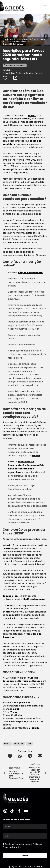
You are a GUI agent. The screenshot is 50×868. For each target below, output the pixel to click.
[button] (10, 756)
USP (28, 119)
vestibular (19, 743)
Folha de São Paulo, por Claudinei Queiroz (22, 73)
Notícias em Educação (15, 65)
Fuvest (32, 116)
